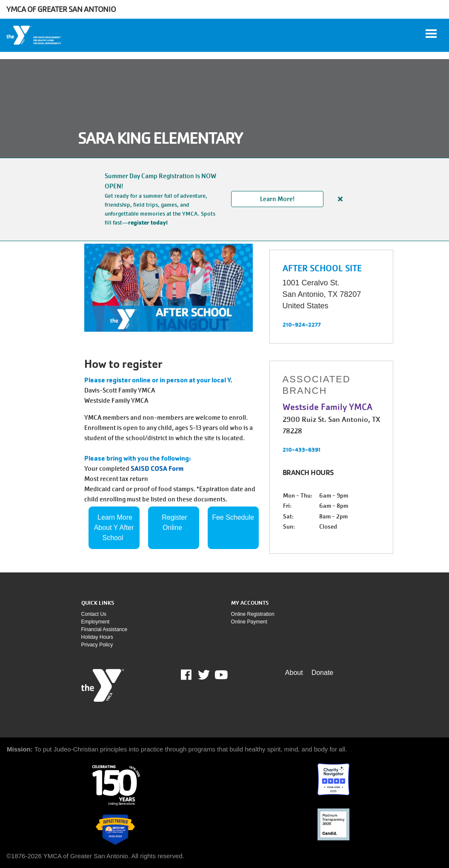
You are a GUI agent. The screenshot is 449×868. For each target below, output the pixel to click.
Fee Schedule (233, 517)
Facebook (192, 675)
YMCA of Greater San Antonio (61, 9)
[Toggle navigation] (431, 34)
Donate (323, 673)
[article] (224, 199)
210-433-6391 (302, 450)
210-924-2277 (302, 324)
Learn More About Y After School (115, 528)
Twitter (204, 675)
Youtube (220, 675)
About (294, 673)
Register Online (175, 522)
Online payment (249, 622)
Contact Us (94, 614)
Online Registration (253, 614)
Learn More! (277, 199)
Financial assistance (104, 629)
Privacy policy (97, 645)
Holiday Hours (97, 637)
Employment (96, 622)
